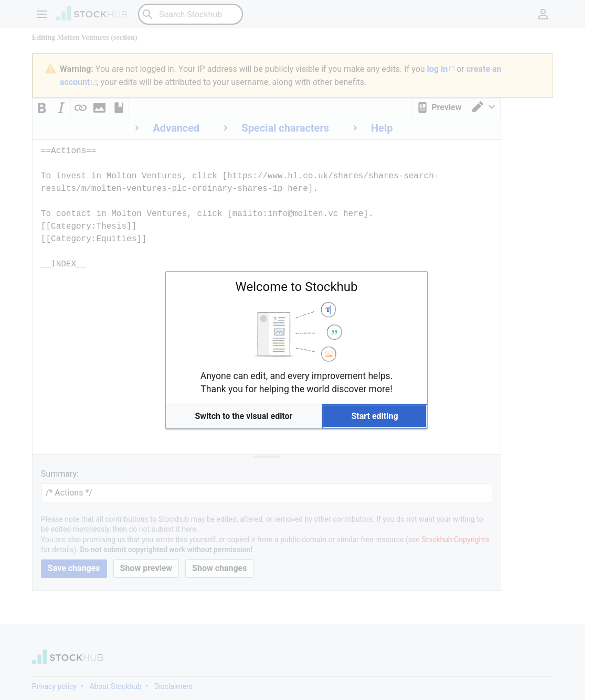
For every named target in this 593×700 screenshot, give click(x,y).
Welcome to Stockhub (297, 287)
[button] (244, 416)
